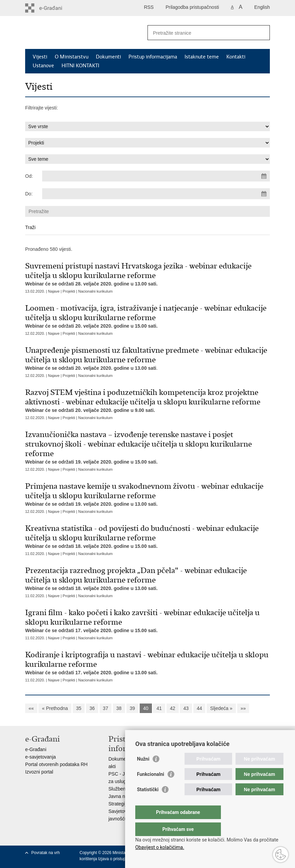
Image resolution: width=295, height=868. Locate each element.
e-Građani (36, 749)
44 (199, 708)
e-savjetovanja (40, 757)
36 (92, 708)
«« (31, 708)
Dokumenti (108, 57)
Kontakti (236, 57)
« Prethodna (55, 708)
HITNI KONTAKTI (80, 66)
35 (79, 708)
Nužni (143, 772)
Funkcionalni (151, 788)
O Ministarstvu (72, 57)
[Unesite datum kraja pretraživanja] (156, 194)
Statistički (148, 803)
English (262, 7)
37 (106, 708)
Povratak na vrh (46, 853)
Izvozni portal (39, 772)
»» (243, 708)
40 (146, 708)
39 (133, 708)
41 (159, 708)
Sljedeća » (221, 708)
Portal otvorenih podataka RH (56, 764)
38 (119, 708)
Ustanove (43, 66)
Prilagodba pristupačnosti (192, 7)
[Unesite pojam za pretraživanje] (201, 33)
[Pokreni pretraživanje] (262, 33)
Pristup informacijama (153, 57)
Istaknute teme (202, 57)
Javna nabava (123, 796)
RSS (149, 7)
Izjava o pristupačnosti (118, 859)
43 (186, 708)
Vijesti (40, 57)
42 (173, 708)
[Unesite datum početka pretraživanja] (156, 176)
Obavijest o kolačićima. (160, 847)
